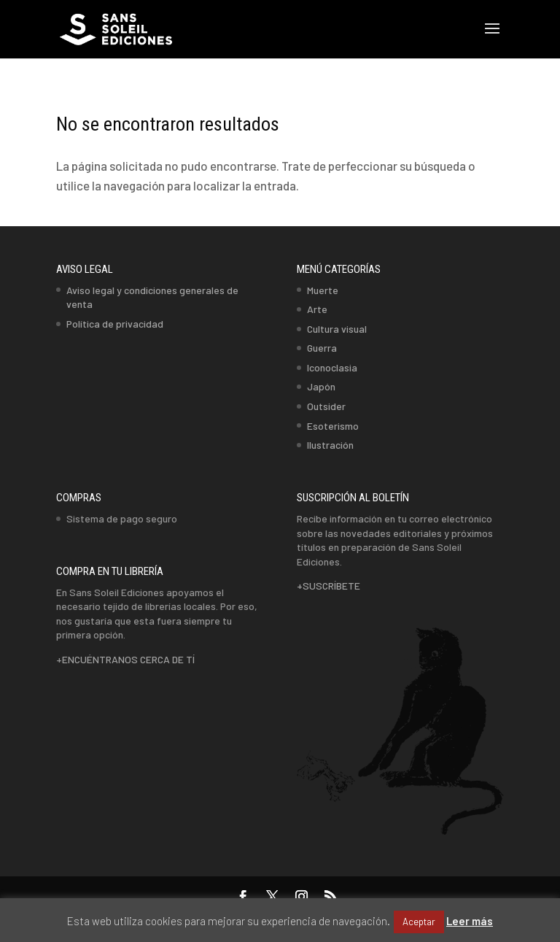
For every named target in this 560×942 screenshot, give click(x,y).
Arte (317, 309)
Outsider (326, 406)
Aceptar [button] (419, 922)
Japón (321, 386)
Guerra (322, 348)
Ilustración (330, 445)
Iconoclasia (332, 367)
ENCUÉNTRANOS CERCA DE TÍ (128, 659)
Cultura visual (337, 329)
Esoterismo (333, 426)
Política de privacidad (115, 324)
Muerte (323, 290)
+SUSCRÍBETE (328, 586)
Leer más (470, 921)
